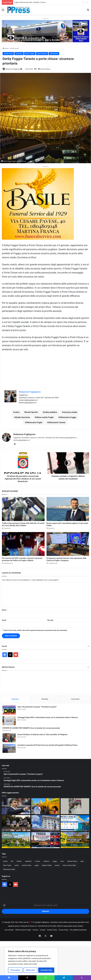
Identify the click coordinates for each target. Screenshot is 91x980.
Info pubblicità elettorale (78, 930)
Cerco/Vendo (9, 930)
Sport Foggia (30, 54)
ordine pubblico (50, 412)
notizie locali (14, 48)
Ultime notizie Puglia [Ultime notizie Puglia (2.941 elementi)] (69, 865)
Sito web (50, 620)
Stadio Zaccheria (23, 417)
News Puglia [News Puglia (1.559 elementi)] (7, 865)
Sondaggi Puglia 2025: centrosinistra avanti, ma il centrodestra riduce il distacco (48, 717)
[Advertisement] (45, 371)
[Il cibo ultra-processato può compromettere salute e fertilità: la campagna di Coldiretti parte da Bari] (46, 806)
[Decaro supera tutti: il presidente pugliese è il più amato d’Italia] (68, 509)
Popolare (15, 699)
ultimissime (54, 54)
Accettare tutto (46, 970)
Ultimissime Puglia (34, 422)
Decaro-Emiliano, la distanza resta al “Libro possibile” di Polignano (42, 734)
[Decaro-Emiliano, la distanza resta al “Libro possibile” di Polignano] (9, 738)
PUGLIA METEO (45, 682)
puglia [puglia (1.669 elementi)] (37, 865)
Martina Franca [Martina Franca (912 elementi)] (72, 861)
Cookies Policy (52, 930)
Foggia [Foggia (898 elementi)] (55, 861)
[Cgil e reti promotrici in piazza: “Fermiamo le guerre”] (9, 710)
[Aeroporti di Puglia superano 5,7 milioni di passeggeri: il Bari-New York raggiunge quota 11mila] (75, 806)
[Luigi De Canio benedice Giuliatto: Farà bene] (16, 806)
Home (6, 48)
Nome (5, 610)
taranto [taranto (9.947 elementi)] (57, 865)
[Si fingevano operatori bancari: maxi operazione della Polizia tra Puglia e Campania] (68, 544)
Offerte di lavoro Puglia (23, 930)
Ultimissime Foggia (68, 417)
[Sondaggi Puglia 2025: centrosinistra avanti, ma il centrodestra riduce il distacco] (9, 721)
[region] (31, 961)
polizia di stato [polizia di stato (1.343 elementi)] (27, 865)
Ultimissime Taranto (57, 422)
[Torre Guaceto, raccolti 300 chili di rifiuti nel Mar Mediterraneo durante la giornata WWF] (16, 823)
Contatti (43, 930)
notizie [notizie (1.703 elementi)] (17, 865)
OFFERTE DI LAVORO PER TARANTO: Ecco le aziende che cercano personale (31, 728)
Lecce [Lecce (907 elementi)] (62, 861)
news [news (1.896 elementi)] (82, 861)
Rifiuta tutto (30, 970)
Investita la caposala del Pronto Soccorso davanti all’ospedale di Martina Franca (47, 745)
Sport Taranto (42, 54)
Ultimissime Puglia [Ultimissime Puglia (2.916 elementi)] (9, 869)
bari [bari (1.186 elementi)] (12, 861)
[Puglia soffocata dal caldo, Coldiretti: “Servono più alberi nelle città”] (16, 840)
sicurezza (19, 54)
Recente (45, 699)
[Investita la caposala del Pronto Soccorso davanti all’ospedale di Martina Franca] (9, 748)
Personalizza (15, 970)
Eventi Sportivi (32, 412)
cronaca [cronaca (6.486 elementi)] (38, 861)
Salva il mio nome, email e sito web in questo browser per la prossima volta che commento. (36, 630)
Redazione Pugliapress (13, 69)
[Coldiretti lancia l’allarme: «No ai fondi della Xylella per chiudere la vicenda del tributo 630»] (75, 840)
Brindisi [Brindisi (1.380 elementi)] (19, 861)
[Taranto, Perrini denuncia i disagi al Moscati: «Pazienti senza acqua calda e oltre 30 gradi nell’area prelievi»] (46, 823)
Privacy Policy (63, 930)
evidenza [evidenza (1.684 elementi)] (46, 861)
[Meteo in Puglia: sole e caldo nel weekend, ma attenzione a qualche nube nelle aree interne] (75, 823)
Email (4, 620)
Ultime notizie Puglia (45, 417)
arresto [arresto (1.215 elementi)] (5, 861)
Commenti (75, 699)
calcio (17, 412)
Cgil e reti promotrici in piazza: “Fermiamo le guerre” (37, 707)
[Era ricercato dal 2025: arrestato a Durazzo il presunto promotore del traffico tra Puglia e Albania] (23, 544)
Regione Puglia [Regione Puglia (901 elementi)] (47, 865)
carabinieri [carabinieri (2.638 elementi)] (28, 861)
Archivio (35, 930)
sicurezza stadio (70, 412)
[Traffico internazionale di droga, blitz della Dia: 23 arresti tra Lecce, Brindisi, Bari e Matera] (23, 509)
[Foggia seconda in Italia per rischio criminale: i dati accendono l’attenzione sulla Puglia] (46, 840)
